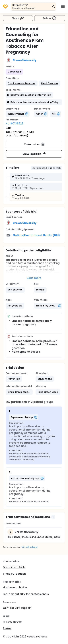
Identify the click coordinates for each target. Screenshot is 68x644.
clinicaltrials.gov (30, 547)
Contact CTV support (17, 608)
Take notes (34, 144)
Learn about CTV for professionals (26, 594)
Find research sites (15, 588)
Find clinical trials (14, 567)
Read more (34, 278)
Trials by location (14, 574)
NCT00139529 (15, 124)
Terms (7, 628)
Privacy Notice (12, 622)
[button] (22, 83)
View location (34, 154)
